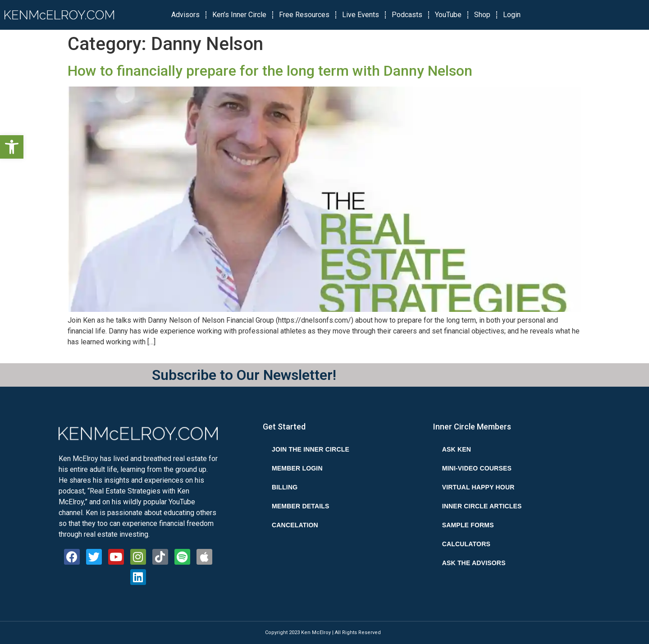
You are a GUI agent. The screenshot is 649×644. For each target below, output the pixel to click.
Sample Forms (468, 525)
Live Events (361, 15)
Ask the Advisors (474, 563)
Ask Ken (457, 449)
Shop (482, 15)
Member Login (297, 468)
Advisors (185, 15)
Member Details (301, 506)
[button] (12, 147)
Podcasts (407, 15)
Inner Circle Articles (482, 506)
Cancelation (295, 525)
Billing (285, 487)
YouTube (448, 15)
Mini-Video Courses (477, 468)
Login (512, 15)
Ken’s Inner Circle (239, 15)
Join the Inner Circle (311, 449)
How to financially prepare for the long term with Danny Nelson (270, 71)
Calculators (466, 544)
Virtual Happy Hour (478, 487)
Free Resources (304, 15)
